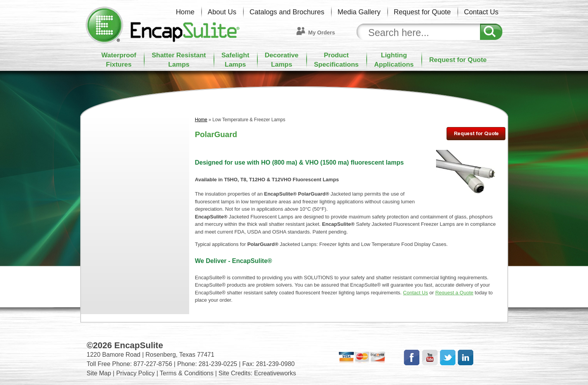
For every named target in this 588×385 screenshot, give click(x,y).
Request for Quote (422, 12)
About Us (222, 12)
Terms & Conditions (187, 373)
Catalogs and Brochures (287, 12)
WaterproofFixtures (119, 60)
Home (185, 12)
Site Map (99, 373)
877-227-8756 (153, 364)
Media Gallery (359, 12)
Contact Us (481, 12)
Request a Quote (454, 293)
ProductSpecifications (336, 60)
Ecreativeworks (275, 373)
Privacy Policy (136, 373)
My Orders (322, 33)
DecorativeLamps (282, 60)
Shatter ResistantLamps (179, 60)
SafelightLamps (235, 60)
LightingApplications (394, 60)
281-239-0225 (218, 364)
